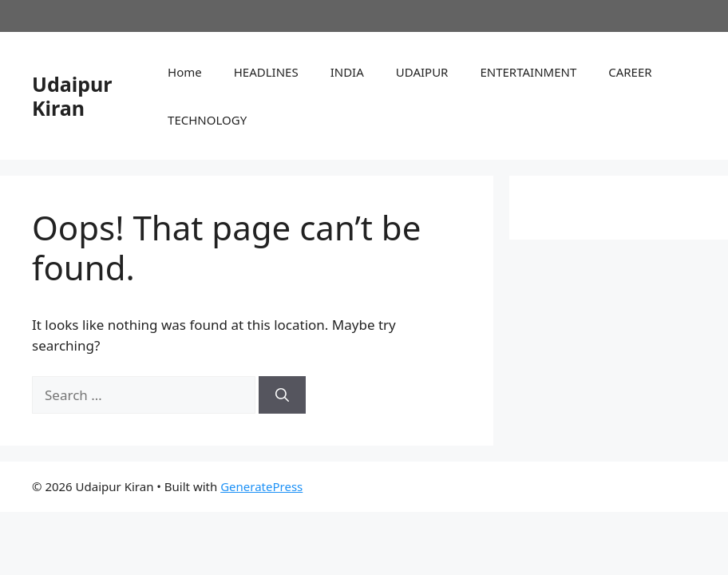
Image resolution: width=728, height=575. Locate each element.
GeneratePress (261, 486)
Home (185, 72)
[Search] (282, 395)
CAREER (630, 72)
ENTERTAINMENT (528, 72)
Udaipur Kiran (72, 96)
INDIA (347, 72)
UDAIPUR (422, 72)
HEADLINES (266, 72)
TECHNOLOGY (207, 120)
